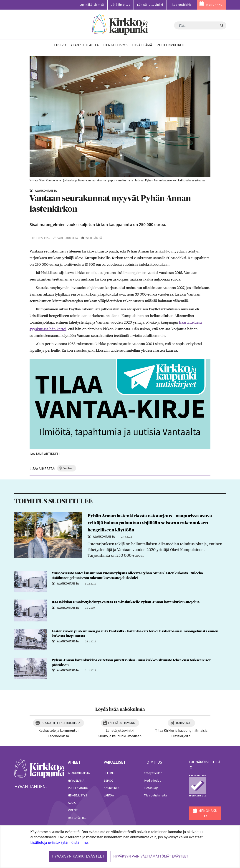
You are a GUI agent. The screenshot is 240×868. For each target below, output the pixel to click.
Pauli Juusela (67, 238)
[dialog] (120, 847)
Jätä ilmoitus (121, 5)
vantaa (68, 468)
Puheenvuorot (79, 788)
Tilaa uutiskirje (181, 5)
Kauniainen (112, 788)
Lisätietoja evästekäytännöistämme (59, 843)
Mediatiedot (152, 780)
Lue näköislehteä (92, 5)
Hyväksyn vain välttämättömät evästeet (151, 856)
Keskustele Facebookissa (61, 723)
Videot (73, 810)
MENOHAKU (214, 5)
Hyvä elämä (76, 780)
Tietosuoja (151, 788)
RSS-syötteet (78, 818)
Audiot (73, 803)
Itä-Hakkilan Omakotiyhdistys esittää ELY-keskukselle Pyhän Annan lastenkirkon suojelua (126, 602)
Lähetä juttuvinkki (150, 5)
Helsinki (110, 773)
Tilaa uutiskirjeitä (155, 795)
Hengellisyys (78, 795)
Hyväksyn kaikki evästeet (78, 856)
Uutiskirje (184, 723)
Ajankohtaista (79, 773)
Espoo (109, 780)
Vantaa (109, 795)
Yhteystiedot (153, 773)
